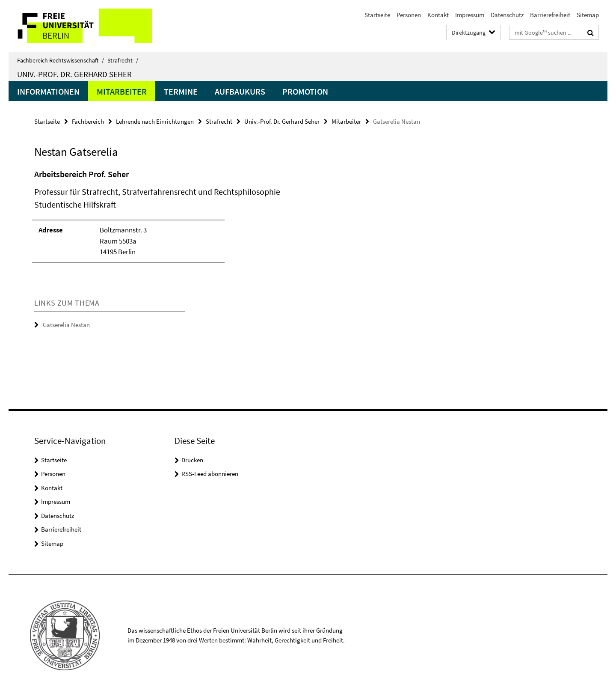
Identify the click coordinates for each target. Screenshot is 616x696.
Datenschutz (507, 15)
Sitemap (588, 15)
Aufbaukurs (240, 91)
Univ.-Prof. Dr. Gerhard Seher (74, 74)
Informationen (48, 91)
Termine (181, 91)
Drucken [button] (192, 460)
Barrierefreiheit (550, 15)
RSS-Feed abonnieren (210, 474)
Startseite (377, 15)
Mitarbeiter (122, 91)
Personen (409, 15)
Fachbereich (88, 121)
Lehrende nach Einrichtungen (155, 121)
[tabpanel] (191, 220)
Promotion (305, 91)
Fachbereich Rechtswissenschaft (61, 60)
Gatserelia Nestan (66, 325)
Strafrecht (123, 60)
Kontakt (438, 15)
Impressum (470, 15)
